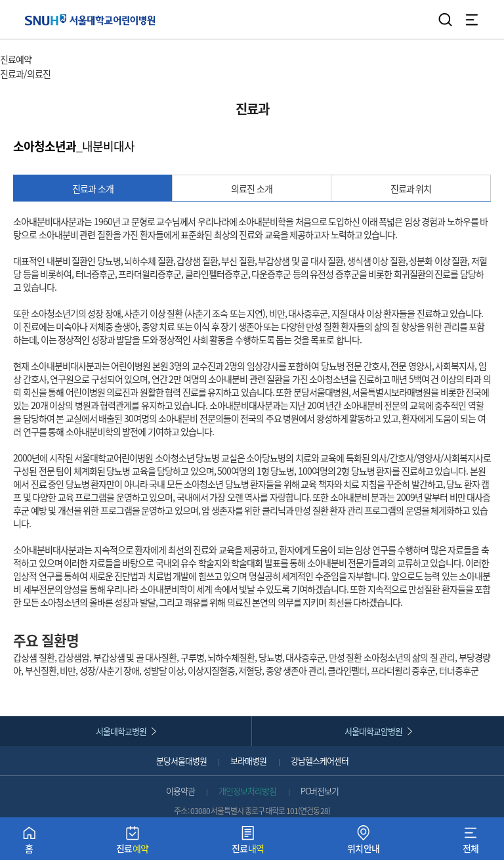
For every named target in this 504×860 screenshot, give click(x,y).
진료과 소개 (93, 188)
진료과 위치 (411, 188)
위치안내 (364, 843)
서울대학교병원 (121, 731)
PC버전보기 (320, 791)
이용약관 (180, 791)
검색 (446, 20)
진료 (133, 843)
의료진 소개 (252, 188)
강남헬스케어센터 (320, 761)
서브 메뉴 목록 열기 (88, 75)
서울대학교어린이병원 (90, 19)
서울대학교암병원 (373, 731)
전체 (471, 843)
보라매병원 (248, 761)
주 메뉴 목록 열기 (65, 61)
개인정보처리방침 (247, 791)
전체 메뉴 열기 (472, 20)
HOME (11, 46)
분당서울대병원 (181, 761)
